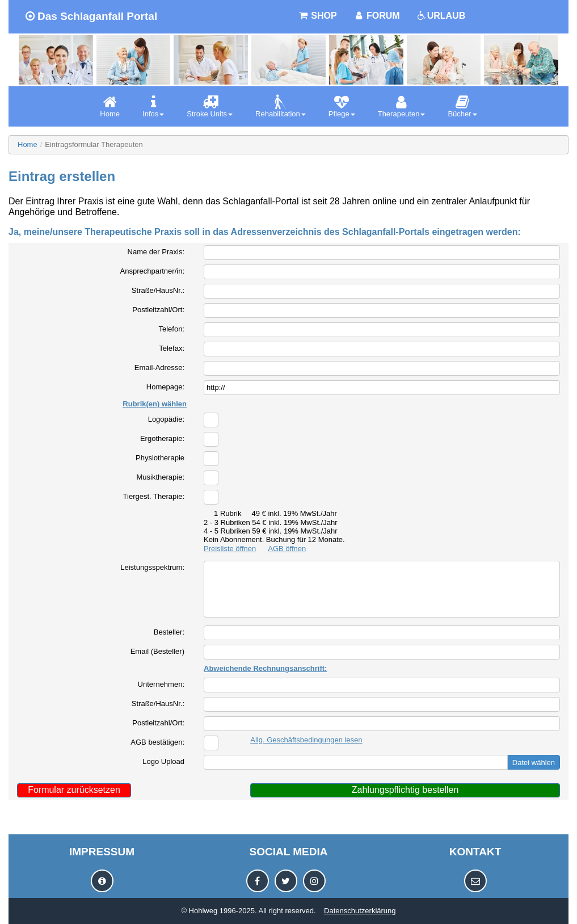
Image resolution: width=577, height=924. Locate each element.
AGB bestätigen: (157, 742)
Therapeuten (402, 106)
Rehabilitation (281, 106)
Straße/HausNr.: (158, 290)
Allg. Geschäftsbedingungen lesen (306, 740)
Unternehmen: (161, 684)
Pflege (342, 106)
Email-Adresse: (159, 367)
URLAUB (441, 16)
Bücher (462, 106)
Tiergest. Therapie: (154, 496)
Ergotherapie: (162, 438)
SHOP (318, 16)
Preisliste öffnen (230, 549)
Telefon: (171, 329)
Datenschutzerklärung (360, 911)
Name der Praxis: (156, 252)
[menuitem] (110, 106)
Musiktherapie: (160, 477)
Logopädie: (166, 419)
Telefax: (172, 348)
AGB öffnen (287, 549)
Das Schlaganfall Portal (91, 16)
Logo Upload (163, 761)
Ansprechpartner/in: (152, 271)
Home (110, 106)
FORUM (377, 16)
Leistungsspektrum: (152, 567)
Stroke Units (210, 106)
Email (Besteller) (157, 651)
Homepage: (165, 387)
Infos (153, 106)
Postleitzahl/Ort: (158, 310)
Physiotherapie (160, 458)
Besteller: (169, 632)
